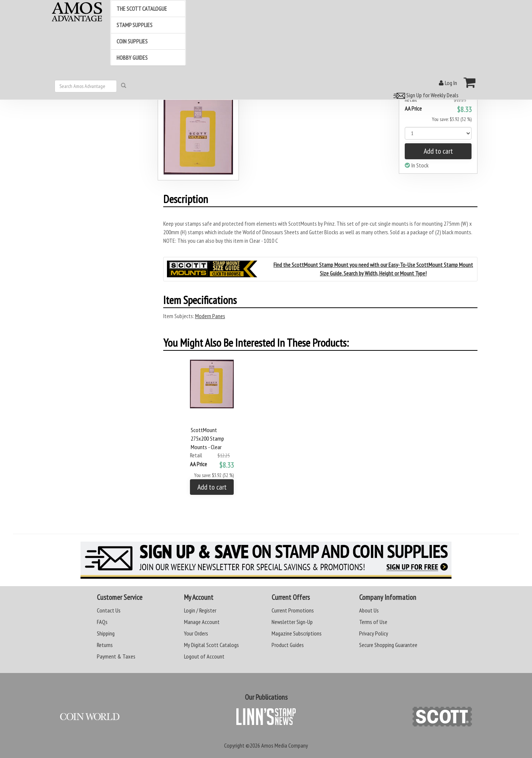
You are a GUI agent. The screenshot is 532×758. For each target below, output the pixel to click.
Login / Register (200, 610)
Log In (448, 83)
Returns (105, 645)
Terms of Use (373, 622)
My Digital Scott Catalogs (211, 645)
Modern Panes (210, 316)
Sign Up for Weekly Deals (425, 95)
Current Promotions (293, 610)
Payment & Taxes (116, 656)
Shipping (106, 633)
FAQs (102, 622)
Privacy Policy (374, 633)
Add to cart (438, 151)
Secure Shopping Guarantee (388, 645)
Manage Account (202, 622)
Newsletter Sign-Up (292, 622)
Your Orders (196, 633)
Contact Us (109, 610)
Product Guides (288, 645)
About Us (369, 610)
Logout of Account (204, 656)
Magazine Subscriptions (297, 633)
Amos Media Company (285, 745)
